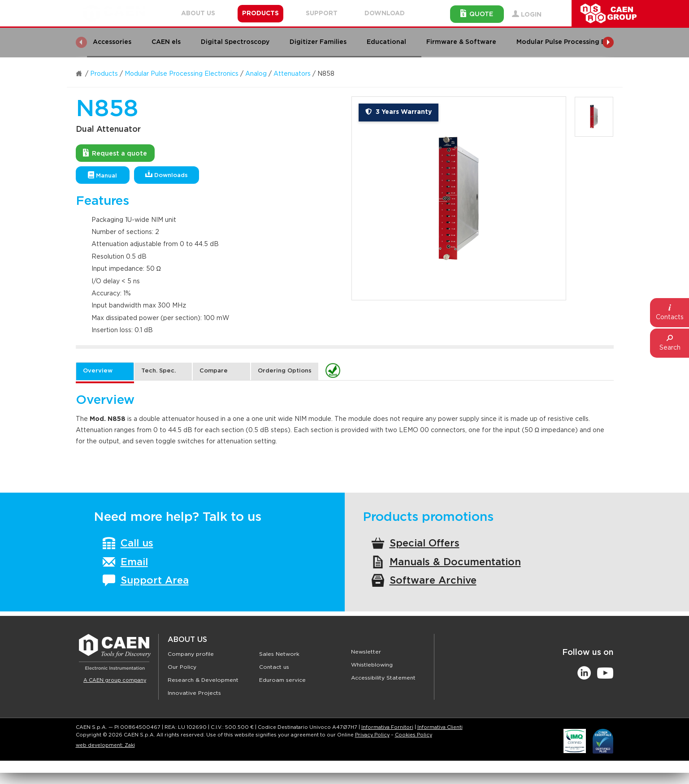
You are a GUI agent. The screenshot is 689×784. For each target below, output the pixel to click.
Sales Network (279, 654)
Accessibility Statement (383, 678)
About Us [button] (198, 13)
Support (322, 13)
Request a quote (115, 153)
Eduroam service (282, 680)
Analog (256, 74)
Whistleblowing (372, 665)
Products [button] (260, 13)
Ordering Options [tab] (285, 371)
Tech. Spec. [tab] (158, 371)
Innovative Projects (194, 693)
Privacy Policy (372, 735)
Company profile (191, 654)
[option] (459, 198)
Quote (477, 13)
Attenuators (292, 74)
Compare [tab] (214, 371)
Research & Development (203, 680)
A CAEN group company (115, 680)
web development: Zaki (105, 745)
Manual (102, 175)
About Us (187, 640)
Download (385, 13)
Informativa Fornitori (387, 727)
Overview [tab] (98, 371)
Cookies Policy (414, 735)
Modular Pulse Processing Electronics (182, 74)
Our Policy (182, 667)
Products (104, 74)
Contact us (274, 667)
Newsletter (366, 652)
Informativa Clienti (440, 727)
